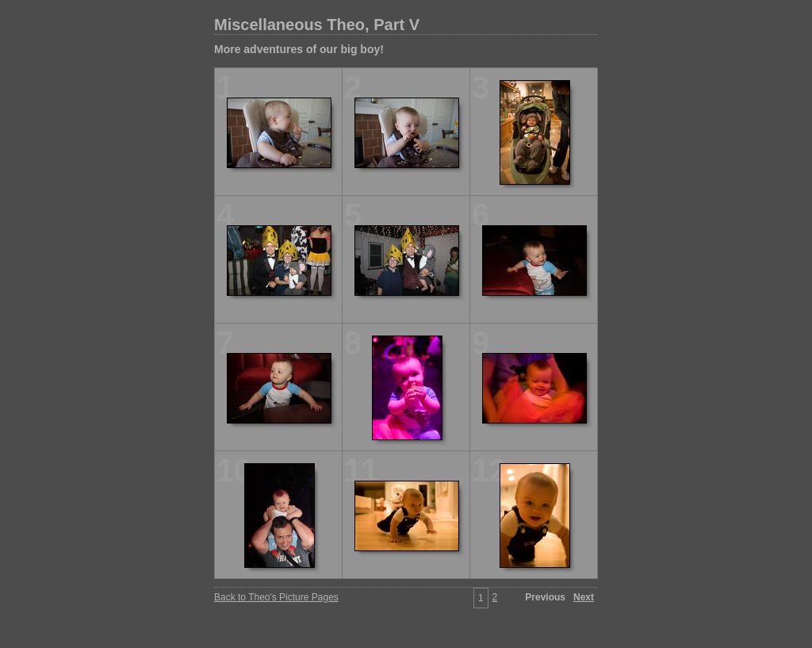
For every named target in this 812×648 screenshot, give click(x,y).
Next (584, 597)
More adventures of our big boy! (299, 49)
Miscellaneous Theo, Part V (317, 25)
